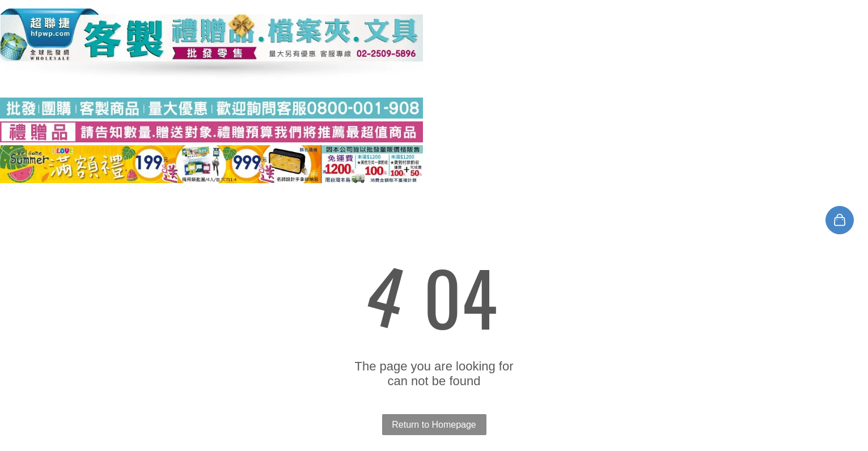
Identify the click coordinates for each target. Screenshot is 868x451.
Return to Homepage (434, 425)
